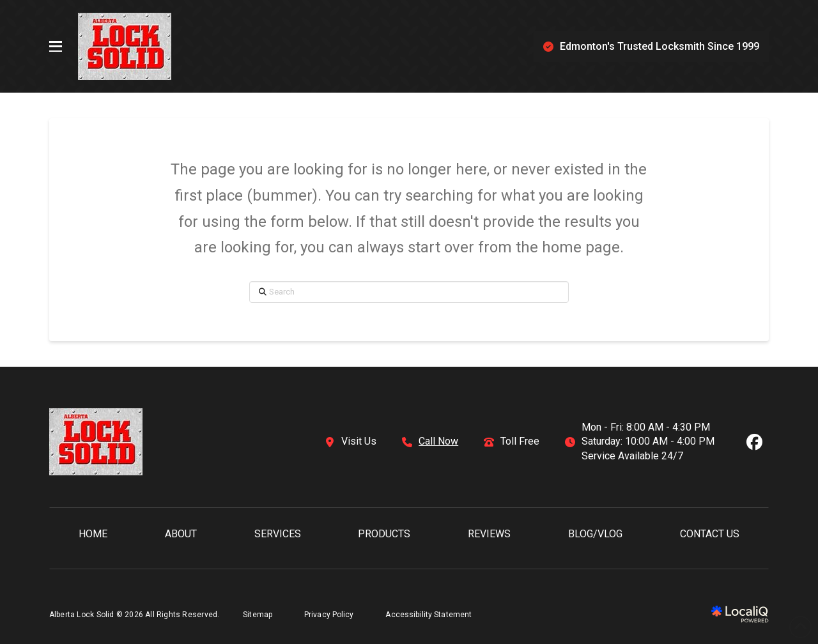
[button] (56, 47)
